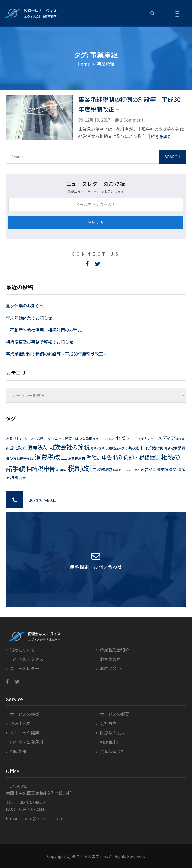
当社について (22, 650)
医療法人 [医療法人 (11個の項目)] (37, 447)
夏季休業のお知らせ (25, 306)
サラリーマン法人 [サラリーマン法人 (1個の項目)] (104, 439)
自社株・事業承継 (27, 742)
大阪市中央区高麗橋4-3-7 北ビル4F (39, 793)
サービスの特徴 (25, 714)
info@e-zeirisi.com (43, 818)
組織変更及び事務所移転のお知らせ (40, 342)
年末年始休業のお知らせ (29, 318)
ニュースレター (25, 668)
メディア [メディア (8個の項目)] (166, 438)
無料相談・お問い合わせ (96, 567)
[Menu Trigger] (177, 13)
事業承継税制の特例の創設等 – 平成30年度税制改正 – (56, 354)
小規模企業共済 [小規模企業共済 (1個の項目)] (115, 448)
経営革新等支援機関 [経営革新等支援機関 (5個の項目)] (159, 469)
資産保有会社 (113, 751)
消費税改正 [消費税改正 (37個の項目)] (51, 457)
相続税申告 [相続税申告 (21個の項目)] (40, 469)
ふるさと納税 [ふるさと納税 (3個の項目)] (16, 438)
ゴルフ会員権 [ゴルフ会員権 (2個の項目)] (83, 438)
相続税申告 (110, 742)
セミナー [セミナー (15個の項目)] (126, 437)
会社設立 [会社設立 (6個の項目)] (18, 447)
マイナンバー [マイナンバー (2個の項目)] (147, 438)
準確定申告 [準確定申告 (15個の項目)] (99, 457)
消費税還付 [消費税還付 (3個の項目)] (77, 458)
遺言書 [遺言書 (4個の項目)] (21, 477)
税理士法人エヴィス (89, 856)
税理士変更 (20, 723)
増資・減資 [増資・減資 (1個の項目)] (98, 448)
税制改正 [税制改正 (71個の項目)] (82, 468)
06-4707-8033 (43, 500)
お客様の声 (110, 659)
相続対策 (18, 751)
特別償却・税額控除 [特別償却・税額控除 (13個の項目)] (137, 457)
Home (84, 64)
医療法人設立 (113, 732)
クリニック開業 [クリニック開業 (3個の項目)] (60, 438)
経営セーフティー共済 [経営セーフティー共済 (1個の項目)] (126, 470)
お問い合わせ (113, 668)
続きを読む (161, 137)
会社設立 (108, 723)
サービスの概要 (115, 714)
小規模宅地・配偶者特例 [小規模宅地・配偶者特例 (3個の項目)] (144, 448)
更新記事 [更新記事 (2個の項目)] (171, 448)
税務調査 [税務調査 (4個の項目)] (105, 469)
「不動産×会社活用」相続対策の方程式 (44, 330)
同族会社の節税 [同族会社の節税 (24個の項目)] (69, 447)
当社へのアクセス (27, 659)
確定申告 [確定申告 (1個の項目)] (61, 470)
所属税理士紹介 (115, 650)
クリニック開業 (25, 732)
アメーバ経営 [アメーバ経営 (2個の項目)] (37, 438)
